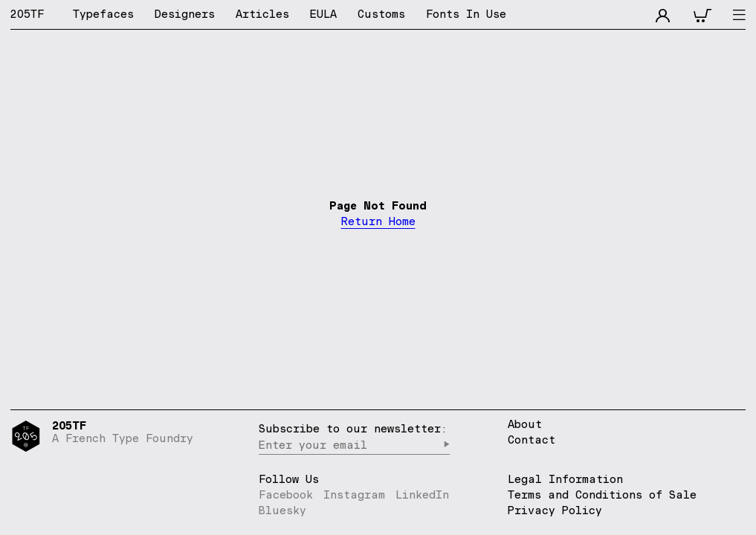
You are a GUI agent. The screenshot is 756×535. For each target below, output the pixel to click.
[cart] (702, 14)
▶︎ (446, 445)
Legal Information (565, 479)
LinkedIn (422, 495)
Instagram (354, 495)
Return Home (378, 222)
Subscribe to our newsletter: (353, 428)
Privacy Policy (555, 510)
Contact (532, 440)
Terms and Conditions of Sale (602, 495)
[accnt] (663, 14)
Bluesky (282, 510)
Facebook (286, 495)
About (525, 425)
